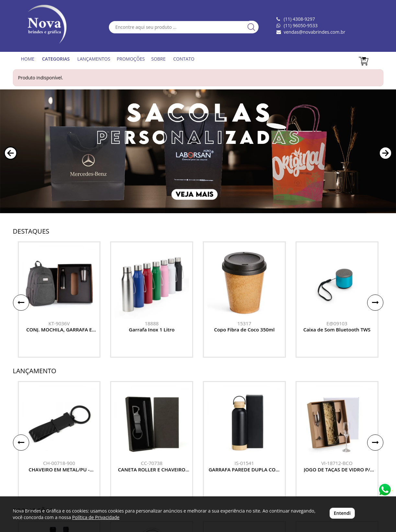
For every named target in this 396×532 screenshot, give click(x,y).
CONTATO (184, 59)
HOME (28, 59)
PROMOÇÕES (131, 59)
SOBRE (158, 59)
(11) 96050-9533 (300, 25)
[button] (11, 153)
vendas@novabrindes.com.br (314, 32)
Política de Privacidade (96, 517)
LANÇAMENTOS (94, 59)
